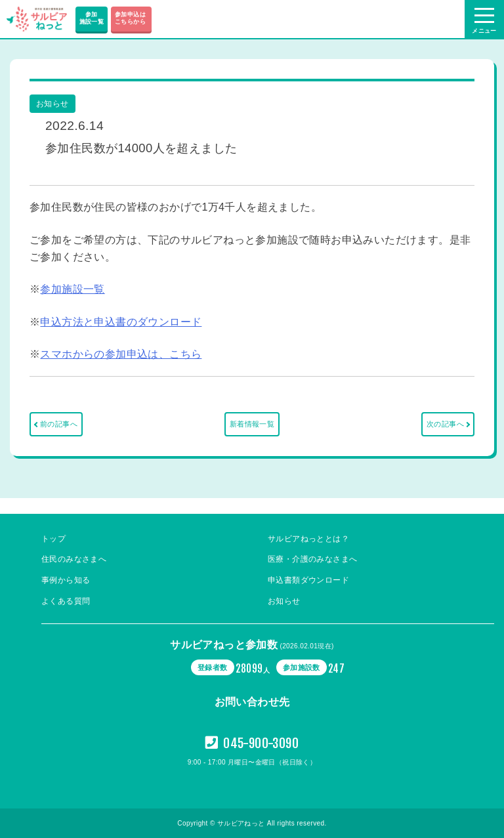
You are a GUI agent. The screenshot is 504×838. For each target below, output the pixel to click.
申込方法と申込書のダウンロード (121, 322)
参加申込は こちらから (131, 18)
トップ (53, 539)
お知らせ (284, 601)
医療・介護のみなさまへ (312, 559)
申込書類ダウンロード (308, 580)
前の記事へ (59, 424)
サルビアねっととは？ (308, 539)
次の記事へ (445, 424)
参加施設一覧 (92, 18)
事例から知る (66, 580)
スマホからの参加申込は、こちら (121, 354)
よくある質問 (66, 601)
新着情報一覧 (252, 424)
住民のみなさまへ (74, 559)
